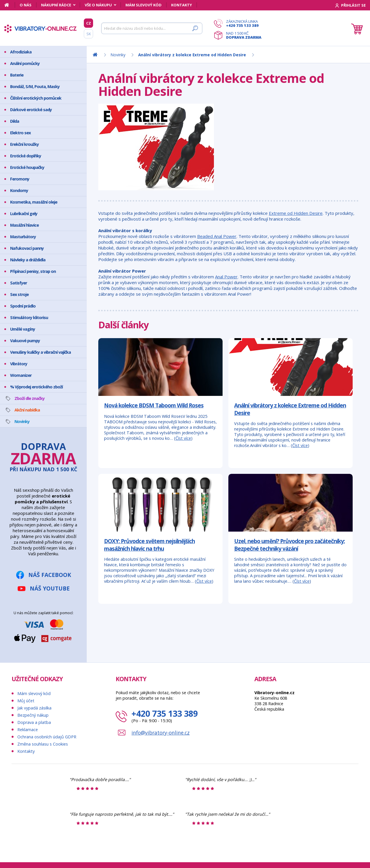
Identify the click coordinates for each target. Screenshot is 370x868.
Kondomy (19, 190)
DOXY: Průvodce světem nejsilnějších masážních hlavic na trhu (149, 545)
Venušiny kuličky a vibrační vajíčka (40, 352)
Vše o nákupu (98, 5)
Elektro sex (20, 133)
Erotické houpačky (27, 167)
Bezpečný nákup (33, 715)
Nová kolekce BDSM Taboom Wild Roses (154, 405)
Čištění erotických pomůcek (36, 98)
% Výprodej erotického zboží (36, 387)
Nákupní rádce (56, 5)
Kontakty (182, 5)
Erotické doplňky (26, 156)
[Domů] (10, 5)
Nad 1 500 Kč (244, 35)
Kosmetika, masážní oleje (34, 202)
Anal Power (226, 277)
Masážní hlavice (24, 225)
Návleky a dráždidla (28, 260)
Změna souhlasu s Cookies (43, 744)
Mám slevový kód (144, 5)
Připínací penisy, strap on (33, 271)
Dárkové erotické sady (31, 110)
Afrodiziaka (21, 52)
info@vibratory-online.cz (161, 733)
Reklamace (28, 730)
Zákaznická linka (244, 23)
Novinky (22, 421)
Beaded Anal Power (217, 236)
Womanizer (21, 375)
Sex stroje (19, 294)
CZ (89, 23)
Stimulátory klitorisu (29, 317)
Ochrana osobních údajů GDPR (47, 737)
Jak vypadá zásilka (34, 708)
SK (89, 34)
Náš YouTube (50, 588)
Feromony (20, 179)
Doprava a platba (34, 722)
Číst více (183, 438)
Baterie (17, 75)
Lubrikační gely (24, 214)
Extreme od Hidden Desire (296, 213)
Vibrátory (19, 364)
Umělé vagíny (23, 329)
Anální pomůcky (25, 63)
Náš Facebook (50, 575)
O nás (26, 5)
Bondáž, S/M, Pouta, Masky (35, 86)
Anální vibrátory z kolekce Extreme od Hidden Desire (290, 409)
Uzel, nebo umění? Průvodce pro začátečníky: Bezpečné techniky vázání (289, 545)
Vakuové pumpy (25, 341)
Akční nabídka (27, 410)
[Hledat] (152, 28)
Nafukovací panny (27, 248)
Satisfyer (18, 283)
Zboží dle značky (29, 398)
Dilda (15, 121)
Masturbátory (23, 237)
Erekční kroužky (24, 144)
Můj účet (26, 701)
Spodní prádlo (23, 306)
